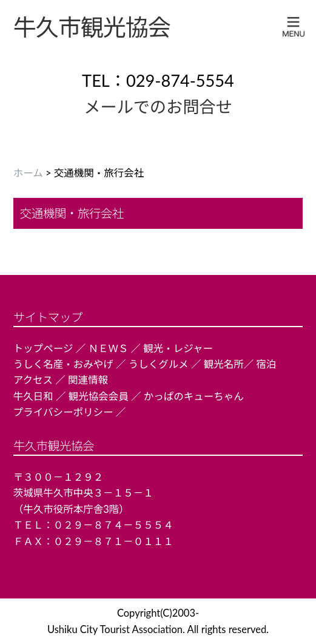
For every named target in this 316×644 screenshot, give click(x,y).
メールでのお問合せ (158, 107)
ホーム (28, 173)
